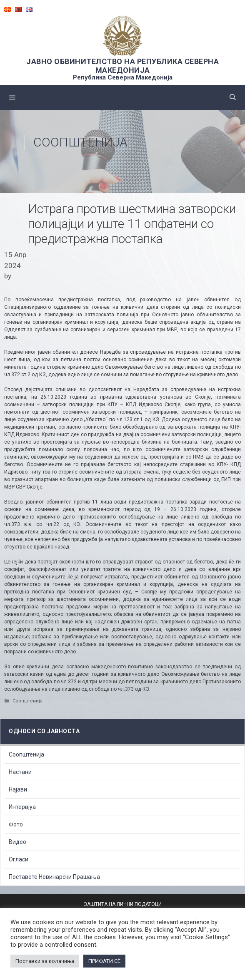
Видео (17, 842)
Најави (18, 789)
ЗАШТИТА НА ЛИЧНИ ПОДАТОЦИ (123, 904)
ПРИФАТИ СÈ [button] (104, 961)
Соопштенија (80, 142)
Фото (16, 824)
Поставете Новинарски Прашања (54, 877)
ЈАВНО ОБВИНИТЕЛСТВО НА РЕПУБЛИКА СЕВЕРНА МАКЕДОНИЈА (122, 66)
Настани (20, 772)
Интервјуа (22, 807)
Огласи (19, 859)
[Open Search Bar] (233, 97)
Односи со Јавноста (44, 731)
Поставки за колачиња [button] (45, 961)
